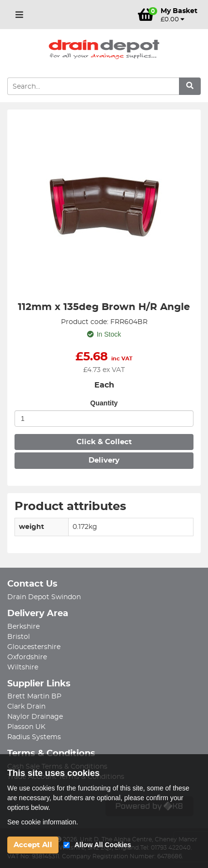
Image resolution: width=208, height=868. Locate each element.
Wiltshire (23, 667)
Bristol (19, 637)
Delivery (104, 460)
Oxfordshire (27, 657)
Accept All (33, 845)
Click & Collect (104, 442)
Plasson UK (26, 727)
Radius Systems (34, 737)
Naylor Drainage (35, 717)
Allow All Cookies (103, 845)
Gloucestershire (34, 647)
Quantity (104, 403)
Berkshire (23, 627)
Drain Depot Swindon (44, 597)
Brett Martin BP (34, 697)
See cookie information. (43, 822)
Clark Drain (26, 707)
